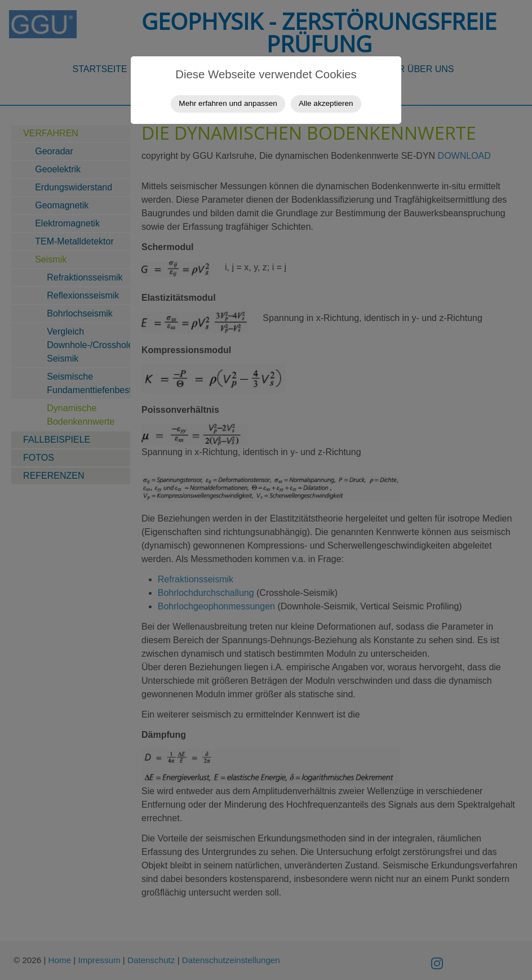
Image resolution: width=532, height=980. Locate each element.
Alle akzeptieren (326, 103)
